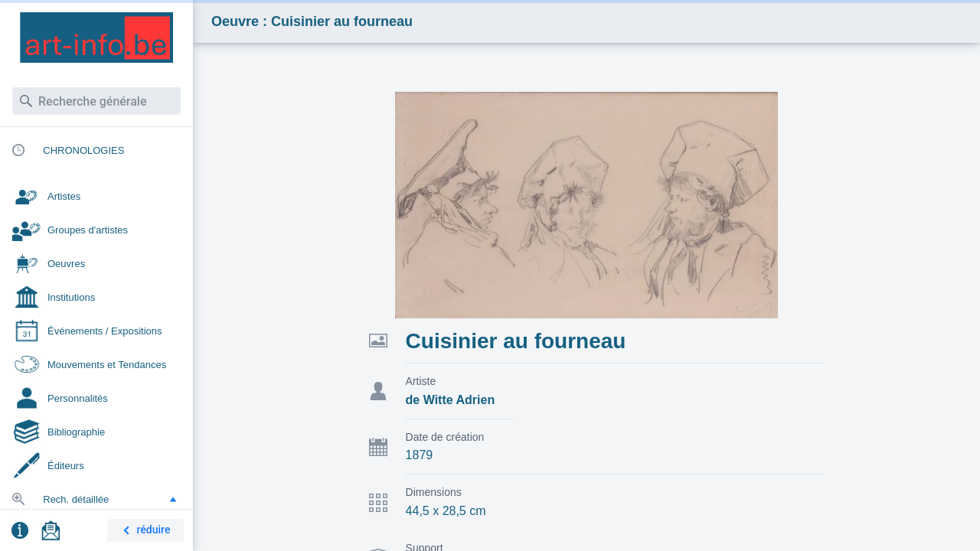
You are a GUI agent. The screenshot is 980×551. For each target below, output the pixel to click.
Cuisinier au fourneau (516, 341)
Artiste (421, 381)
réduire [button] (144, 531)
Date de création (445, 437)
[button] (173, 499)
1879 (420, 455)
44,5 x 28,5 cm (446, 511)
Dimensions (434, 492)
